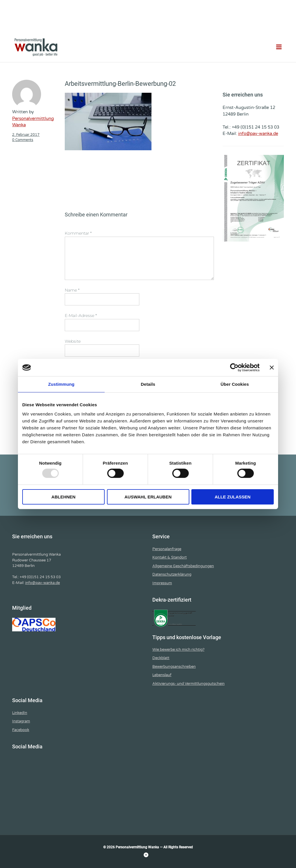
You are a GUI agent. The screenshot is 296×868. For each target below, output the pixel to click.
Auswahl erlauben (148, 497)
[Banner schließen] (272, 368)
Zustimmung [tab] (61, 384)
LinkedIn (20, 713)
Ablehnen (63, 497)
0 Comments (23, 140)
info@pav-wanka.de (258, 133)
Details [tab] (148, 384)
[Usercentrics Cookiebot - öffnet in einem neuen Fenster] (234, 368)
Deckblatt (161, 658)
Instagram (21, 721)
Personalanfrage (167, 549)
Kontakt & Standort (170, 557)
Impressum (162, 583)
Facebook (21, 730)
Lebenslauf (162, 675)
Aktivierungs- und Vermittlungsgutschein (188, 684)
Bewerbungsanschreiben (174, 667)
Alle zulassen (232, 497)
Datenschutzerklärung (172, 574)
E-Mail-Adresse (81, 316)
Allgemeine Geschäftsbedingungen (183, 566)
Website (73, 341)
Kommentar (78, 233)
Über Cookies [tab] (235, 384)
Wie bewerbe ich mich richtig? (178, 650)
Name (72, 290)
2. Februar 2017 (26, 135)
